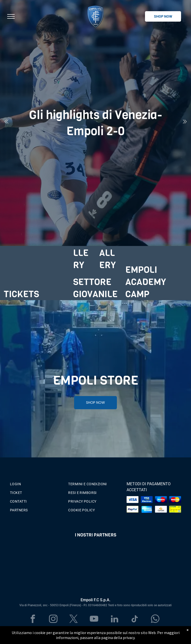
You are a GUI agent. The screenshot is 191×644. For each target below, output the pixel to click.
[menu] (11, 16)
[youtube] (94, 620)
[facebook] (33, 620)
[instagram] (53, 620)
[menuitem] (37, 483)
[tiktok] (135, 620)
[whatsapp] (155, 620)
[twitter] (74, 620)
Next (185, 125)
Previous (6, 125)
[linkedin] (115, 620)
